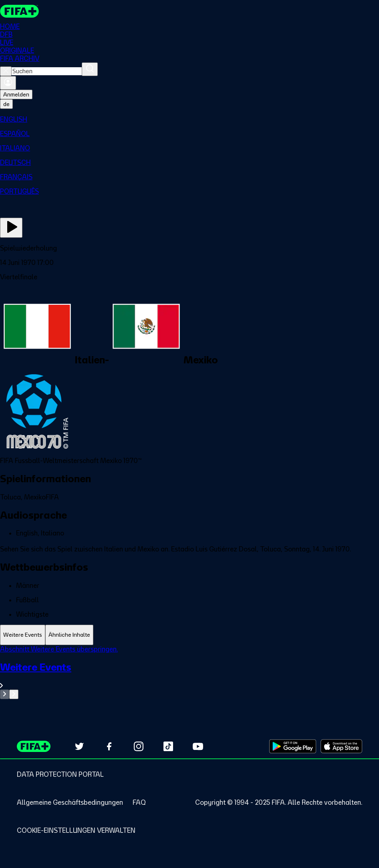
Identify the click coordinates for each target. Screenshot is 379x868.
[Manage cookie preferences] (76, 830)
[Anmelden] (8, 83)
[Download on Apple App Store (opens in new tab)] (341, 746)
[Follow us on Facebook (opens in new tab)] (109, 746)
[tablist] (189, 635)
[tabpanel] (189, 672)
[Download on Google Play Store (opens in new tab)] (293, 746)
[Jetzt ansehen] (11, 228)
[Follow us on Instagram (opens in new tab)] (139, 746)
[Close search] (6, 71)
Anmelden (16, 94)
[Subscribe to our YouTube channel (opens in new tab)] (198, 746)
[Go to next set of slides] (14, 694)
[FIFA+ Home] (19, 11)
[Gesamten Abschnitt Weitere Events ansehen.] (189, 675)
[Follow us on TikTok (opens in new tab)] (168, 746)
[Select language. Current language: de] (6, 104)
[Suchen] (90, 69)
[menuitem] (189, 119)
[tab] (23, 635)
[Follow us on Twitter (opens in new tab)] (79, 746)
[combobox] (47, 71)
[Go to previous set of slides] (5, 694)
